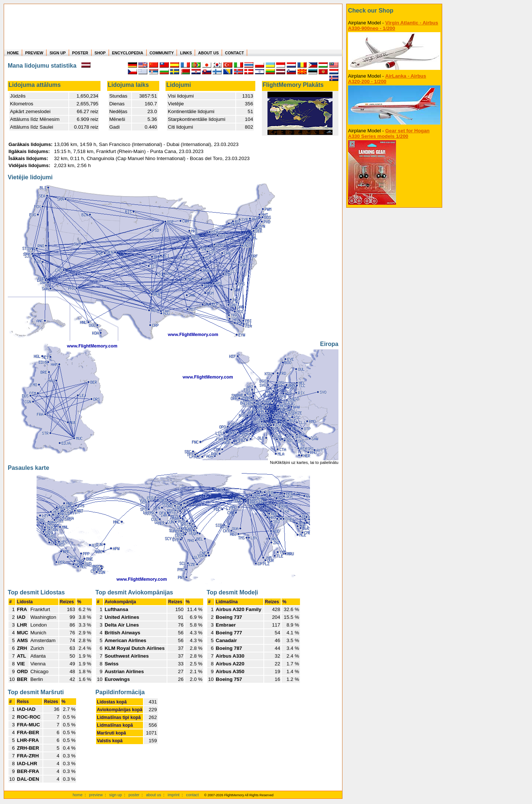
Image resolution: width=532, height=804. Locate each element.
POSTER (80, 53)
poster (134, 795)
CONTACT (234, 53)
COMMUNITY (162, 53)
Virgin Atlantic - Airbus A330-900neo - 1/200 (393, 26)
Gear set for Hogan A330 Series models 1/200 (389, 133)
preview (96, 795)
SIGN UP (58, 53)
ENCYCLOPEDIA (128, 53)
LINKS (186, 53)
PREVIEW (34, 53)
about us (154, 795)
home (78, 795)
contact (192, 795)
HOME (13, 53)
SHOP (100, 53)
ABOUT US (208, 53)
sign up (116, 795)
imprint (174, 795)
